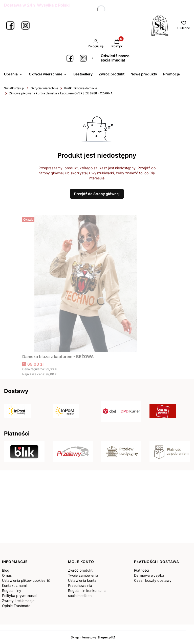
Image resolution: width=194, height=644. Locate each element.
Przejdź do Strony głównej (97, 194)
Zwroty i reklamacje (18, 601)
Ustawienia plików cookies (24, 580)
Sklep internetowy (91, 637)
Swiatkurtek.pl (14, 88)
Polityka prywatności (19, 596)
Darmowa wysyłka (149, 575)
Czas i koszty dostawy (153, 580)
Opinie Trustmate (16, 606)
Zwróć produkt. (81, 570)
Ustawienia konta (82, 580)
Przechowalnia (80, 585)
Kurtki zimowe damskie (81, 88)
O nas (7, 575)
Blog (6, 570)
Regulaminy (12, 590)
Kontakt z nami (14, 585)
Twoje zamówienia (83, 575)
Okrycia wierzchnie (44, 88)
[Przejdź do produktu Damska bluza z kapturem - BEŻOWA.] (85, 283)
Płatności (142, 570)
